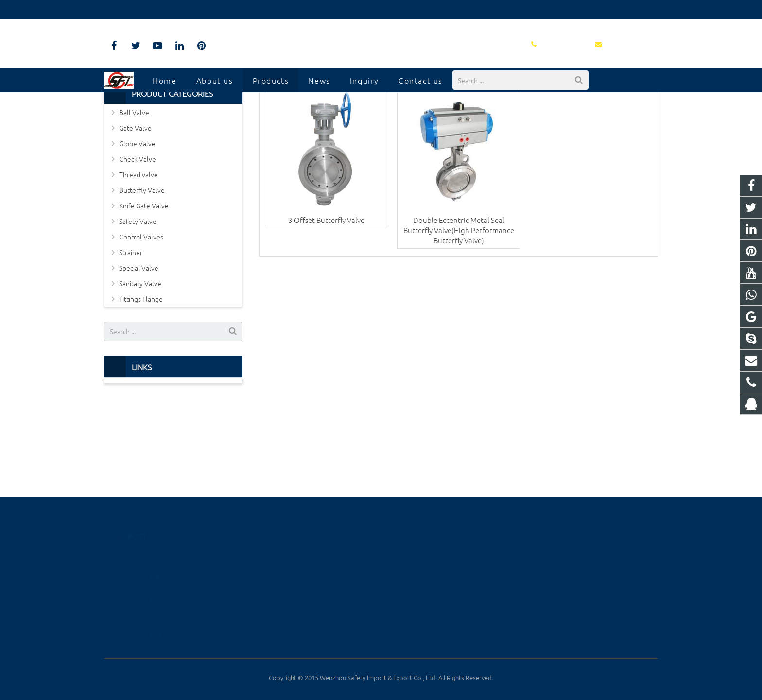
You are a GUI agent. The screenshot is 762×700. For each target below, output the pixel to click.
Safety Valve (138, 304)
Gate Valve (135, 210)
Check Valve (138, 241)
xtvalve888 (413, 612)
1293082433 (416, 556)
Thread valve (139, 257)
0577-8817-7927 (136, 10)
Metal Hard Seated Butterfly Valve (381, 118)
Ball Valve (134, 195)
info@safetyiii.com (203, 10)
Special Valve (139, 350)
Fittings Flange (141, 381)
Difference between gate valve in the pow (177, 549)
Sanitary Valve (140, 366)
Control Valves (141, 319)
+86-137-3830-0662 (425, 570)
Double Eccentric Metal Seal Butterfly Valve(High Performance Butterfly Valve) (459, 312)
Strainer (131, 335)
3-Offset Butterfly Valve (326, 302)
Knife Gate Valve (144, 288)
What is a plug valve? (169, 578)
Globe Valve (137, 226)
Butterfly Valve (142, 273)
